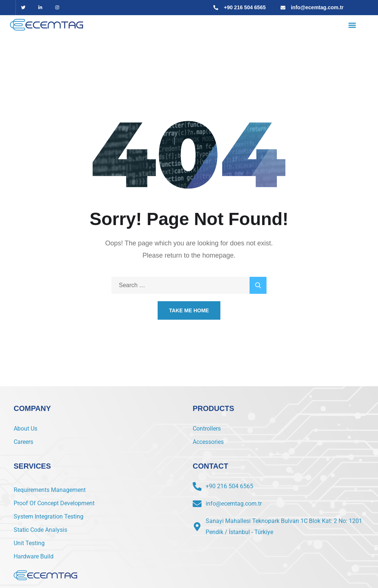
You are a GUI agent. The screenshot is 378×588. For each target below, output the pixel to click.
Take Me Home (189, 310)
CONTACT (210, 466)
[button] (352, 25)
